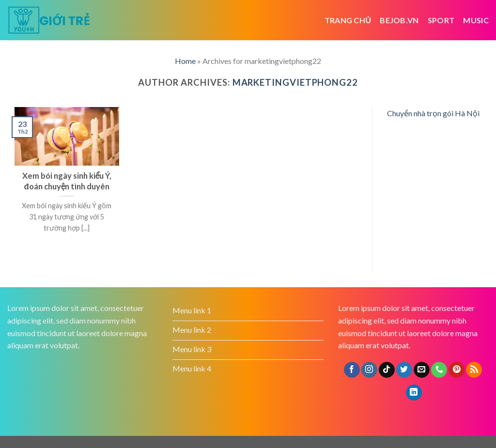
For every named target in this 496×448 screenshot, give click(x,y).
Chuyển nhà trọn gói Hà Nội (433, 113)
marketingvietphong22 (295, 82)
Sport (441, 20)
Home (185, 61)
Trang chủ (348, 20)
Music (476, 20)
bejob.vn (399, 20)
